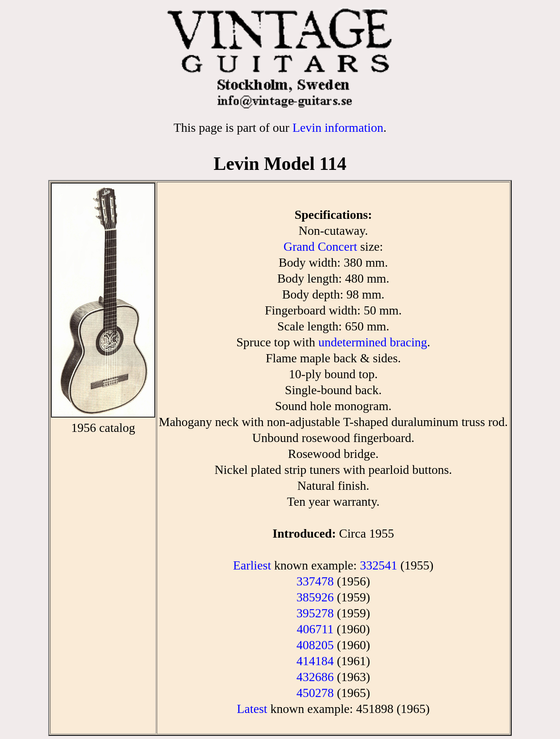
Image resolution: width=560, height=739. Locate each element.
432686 (315, 677)
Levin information (338, 128)
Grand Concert (320, 246)
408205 (315, 645)
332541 (378, 565)
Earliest (252, 565)
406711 (315, 629)
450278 (315, 693)
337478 (315, 581)
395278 (315, 613)
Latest (252, 709)
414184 (315, 661)
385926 (315, 597)
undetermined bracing (373, 342)
